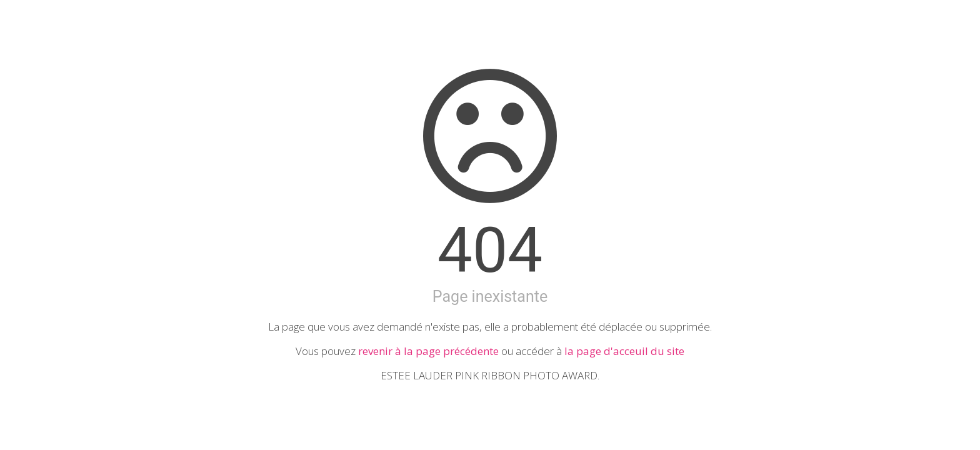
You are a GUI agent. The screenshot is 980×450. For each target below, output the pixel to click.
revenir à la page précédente (428, 351)
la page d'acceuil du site (624, 351)
